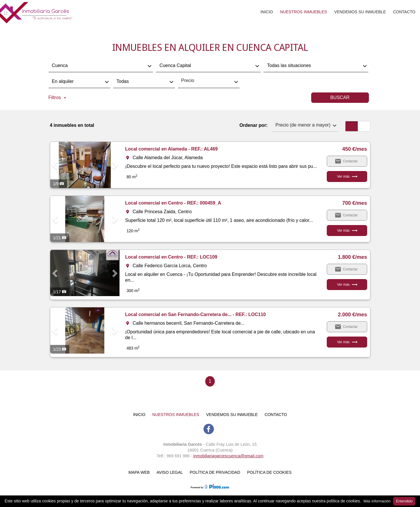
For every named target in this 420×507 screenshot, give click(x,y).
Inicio (267, 12)
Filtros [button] (57, 97)
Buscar (340, 97)
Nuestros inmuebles (304, 12)
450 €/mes (354, 149)
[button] (55, 165)
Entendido (404, 501)
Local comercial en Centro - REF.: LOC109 (171, 257)
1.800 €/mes (352, 257)
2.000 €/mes (352, 315)
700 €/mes (354, 203)
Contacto (404, 12)
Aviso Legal (170, 472)
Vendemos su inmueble (360, 12)
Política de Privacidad (215, 472)
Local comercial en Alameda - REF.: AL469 (172, 149)
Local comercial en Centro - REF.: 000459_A (173, 203)
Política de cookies (269, 472)
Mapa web (139, 472)
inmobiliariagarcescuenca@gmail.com (228, 456)
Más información (377, 501)
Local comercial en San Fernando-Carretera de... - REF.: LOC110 (196, 314)
